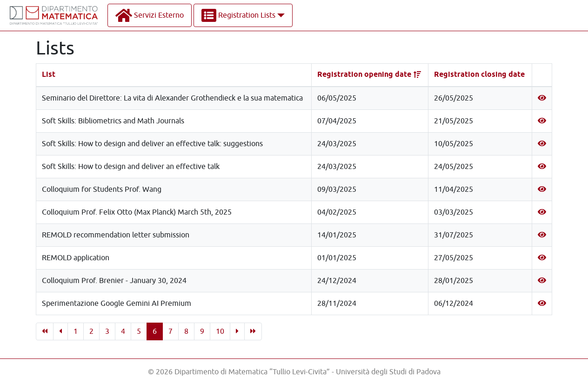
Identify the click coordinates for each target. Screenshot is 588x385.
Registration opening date (364, 75)
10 (220, 331)
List (49, 75)
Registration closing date (479, 75)
